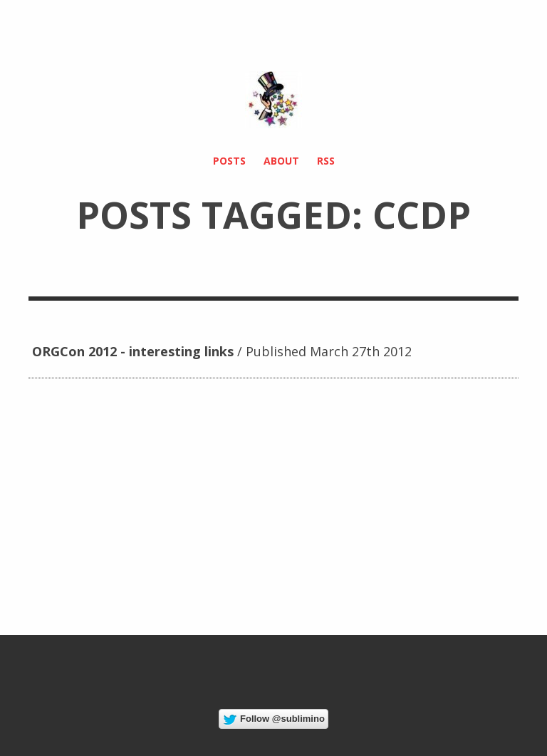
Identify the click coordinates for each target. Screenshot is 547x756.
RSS (326, 161)
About (281, 161)
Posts (229, 161)
